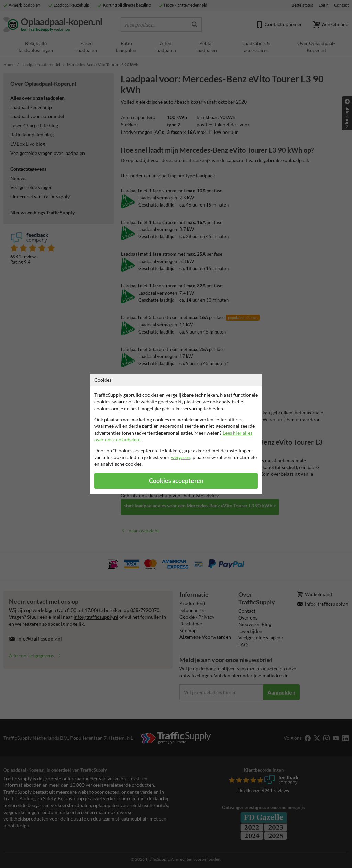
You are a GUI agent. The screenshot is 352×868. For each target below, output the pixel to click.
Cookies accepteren (176, 481)
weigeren (181, 457)
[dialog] (176, 434)
